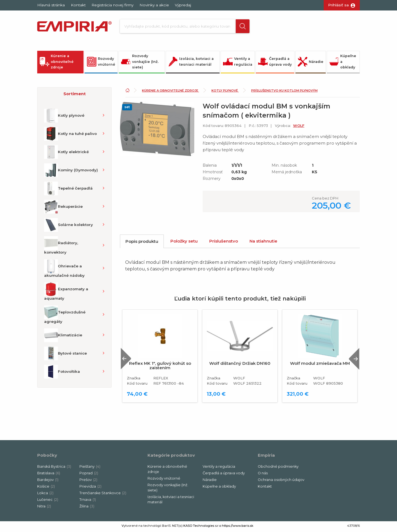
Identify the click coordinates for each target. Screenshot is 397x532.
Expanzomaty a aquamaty (66, 293)
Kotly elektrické (66, 154)
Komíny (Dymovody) (71, 172)
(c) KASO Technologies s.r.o (200, 527)
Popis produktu (142, 243)
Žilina (87, 508)
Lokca (45, 495)
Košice (46, 488)
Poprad (89, 475)
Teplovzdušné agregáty (65, 316)
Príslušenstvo (224, 243)
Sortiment (75, 95)
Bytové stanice (65, 355)
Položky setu (184, 243)
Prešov (88, 481)
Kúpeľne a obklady (343, 63)
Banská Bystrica (54, 468)
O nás (263, 475)
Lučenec (48, 501)
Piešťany (90, 468)
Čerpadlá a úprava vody (275, 63)
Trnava (88, 501)
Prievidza (90, 488)
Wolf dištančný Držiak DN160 (240, 365)
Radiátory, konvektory (61, 247)
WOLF (299, 127)
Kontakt (78, 5)
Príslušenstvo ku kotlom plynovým (284, 92)
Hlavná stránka (51, 5)
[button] (238, 27)
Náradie (311, 63)
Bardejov (48, 481)
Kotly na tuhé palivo (70, 135)
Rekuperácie (63, 208)
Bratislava (49, 475)
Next (353, 360)
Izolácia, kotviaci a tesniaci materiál (191, 63)
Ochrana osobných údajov (281, 481)
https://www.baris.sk (238, 527)
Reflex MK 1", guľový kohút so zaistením (160, 367)
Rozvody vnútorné (101, 63)
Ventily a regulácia (238, 63)
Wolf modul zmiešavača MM (320, 365)
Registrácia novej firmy (112, 5)
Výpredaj (183, 5)
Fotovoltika (62, 373)
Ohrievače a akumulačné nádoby (64, 270)
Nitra (44, 508)
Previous (128, 360)
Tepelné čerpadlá (68, 190)
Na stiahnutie (263, 243)
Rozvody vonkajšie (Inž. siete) (140, 63)
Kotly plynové (64, 117)
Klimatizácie (63, 337)
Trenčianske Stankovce (103, 495)
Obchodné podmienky (278, 468)
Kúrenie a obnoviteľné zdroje (57, 63)
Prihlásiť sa (338, 5)
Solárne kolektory (69, 227)
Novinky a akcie (154, 5)
